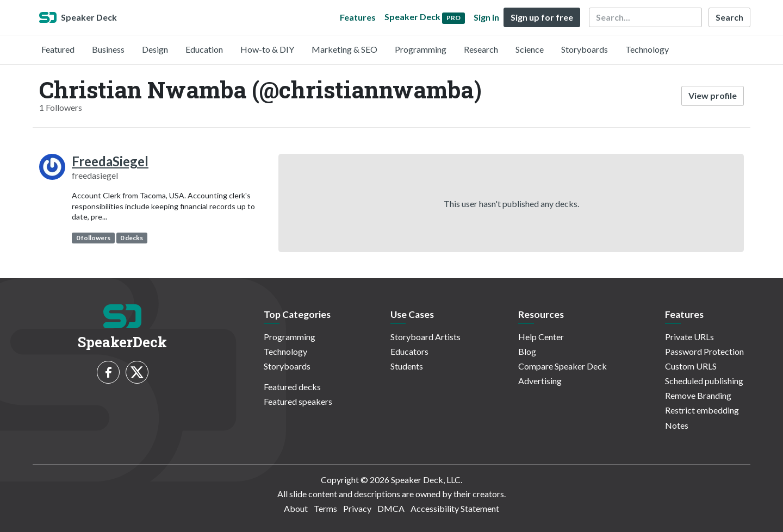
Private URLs (689, 337)
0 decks (132, 238)
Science (530, 49)
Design (155, 49)
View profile (713, 95)
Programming (421, 49)
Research (481, 49)
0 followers (93, 238)
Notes (677, 425)
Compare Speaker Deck (563, 366)
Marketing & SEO (344, 49)
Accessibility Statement (455, 508)
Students (407, 366)
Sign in (486, 17)
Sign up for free (542, 17)
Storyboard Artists (425, 337)
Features (358, 17)
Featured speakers (298, 401)
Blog (527, 351)
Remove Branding (698, 395)
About (296, 508)
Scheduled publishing (704, 381)
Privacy (357, 508)
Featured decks (292, 387)
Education (204, 49)
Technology (647, 49)
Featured (58, 49)
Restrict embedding (702, 410)
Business (108, 49)
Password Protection (704, 351)
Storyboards (585, 49)
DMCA (391, 508)
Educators (409, 351)
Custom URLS (691, 366)
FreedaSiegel (110, 161)
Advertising (540, 381)
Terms (325, 508)
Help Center (541, 337)
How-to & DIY (267, 49)
